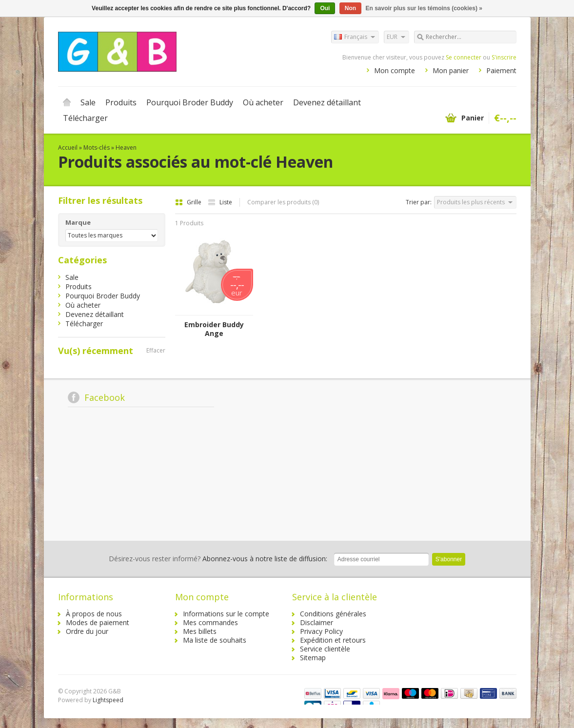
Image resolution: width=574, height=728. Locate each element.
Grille (189, 202)
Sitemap (313, 658)
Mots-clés (97, 148)
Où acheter (263, 102)
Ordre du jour (87, 631)
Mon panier (451, 70)
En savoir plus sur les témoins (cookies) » (424, 8)
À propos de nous (94, 614)
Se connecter (464, 57)
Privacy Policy (321, 631)
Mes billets (200, 631)
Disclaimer (317, 622)
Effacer (156, 350)
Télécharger (85, 118)
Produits (121, 102)
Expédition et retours (333, 640)
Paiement (501, 70)
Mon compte (395, 70)
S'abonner (449, 559)
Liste (220, 202)
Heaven (126, 148)
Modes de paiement (98, 622)
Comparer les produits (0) (283, 202)
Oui (325, 8)
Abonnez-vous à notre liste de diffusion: (218, 559)
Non (350, 8)
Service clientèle (325, 649)
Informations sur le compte (226, 614)
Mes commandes (210, 622)
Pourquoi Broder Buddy (190, 102)
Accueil (67, 102)
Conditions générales (333, 614)
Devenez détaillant (327, 102)
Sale (88, 102)
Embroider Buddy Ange (214, 329)
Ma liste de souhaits (215, 640)
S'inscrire (504, 57)
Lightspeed (108, 700)
